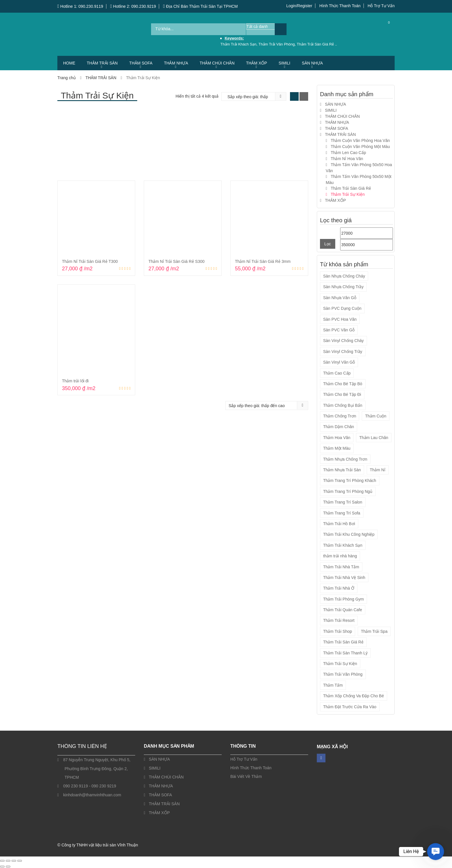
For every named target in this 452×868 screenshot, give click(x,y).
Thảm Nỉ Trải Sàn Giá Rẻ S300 (177, 261)
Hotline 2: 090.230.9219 (133, 6)
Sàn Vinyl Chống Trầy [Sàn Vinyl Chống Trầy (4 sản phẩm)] (343, 352)
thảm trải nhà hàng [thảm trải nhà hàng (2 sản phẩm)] (340, 556)
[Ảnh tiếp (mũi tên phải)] (8, 867)
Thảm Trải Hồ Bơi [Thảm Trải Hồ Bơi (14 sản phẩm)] (339, 524)
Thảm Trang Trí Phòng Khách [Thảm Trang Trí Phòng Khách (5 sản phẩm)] (350, 480)
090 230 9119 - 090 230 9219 (90, 786)
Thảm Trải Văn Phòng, (278, 44)
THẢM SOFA (141, 63)
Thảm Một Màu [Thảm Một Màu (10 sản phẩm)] (337, 448)
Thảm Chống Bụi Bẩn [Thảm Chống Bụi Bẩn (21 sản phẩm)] (343, 405)
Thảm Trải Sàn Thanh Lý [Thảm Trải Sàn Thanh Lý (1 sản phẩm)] (345, 653)
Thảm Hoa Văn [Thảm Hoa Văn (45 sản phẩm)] (337, 438)
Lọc (328, 244)
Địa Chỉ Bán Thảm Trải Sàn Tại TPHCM (200, 6)
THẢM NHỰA (176, 63)
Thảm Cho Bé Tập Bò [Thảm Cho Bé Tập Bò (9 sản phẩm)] (343, 384)
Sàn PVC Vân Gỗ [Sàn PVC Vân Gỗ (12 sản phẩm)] (339, 330)
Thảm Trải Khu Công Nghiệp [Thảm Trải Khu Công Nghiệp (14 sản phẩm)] (349, 534)
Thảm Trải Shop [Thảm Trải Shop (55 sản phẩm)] (338, 631)
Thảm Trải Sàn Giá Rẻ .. (317, 44)
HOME (69, 63)
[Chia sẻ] (14, 861)
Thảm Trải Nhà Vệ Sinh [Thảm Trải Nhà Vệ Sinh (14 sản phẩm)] (344, 578)
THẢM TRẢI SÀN (102, 63)
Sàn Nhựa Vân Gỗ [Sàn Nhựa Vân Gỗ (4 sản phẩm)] (340, 298)
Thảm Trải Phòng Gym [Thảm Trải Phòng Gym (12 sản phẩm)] (343, 599)
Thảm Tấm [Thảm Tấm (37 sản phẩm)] (333, 685)
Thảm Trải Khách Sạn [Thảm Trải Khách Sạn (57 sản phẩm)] (343, 545)
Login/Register (299, 6)
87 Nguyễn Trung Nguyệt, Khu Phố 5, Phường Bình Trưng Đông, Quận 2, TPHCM (97, 769)
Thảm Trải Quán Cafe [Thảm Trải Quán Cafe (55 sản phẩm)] (343, 610)
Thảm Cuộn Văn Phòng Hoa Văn (360, 140)
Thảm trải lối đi (75, 381)
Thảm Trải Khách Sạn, (239, 44)
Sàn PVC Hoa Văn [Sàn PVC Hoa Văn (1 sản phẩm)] (340, 319)
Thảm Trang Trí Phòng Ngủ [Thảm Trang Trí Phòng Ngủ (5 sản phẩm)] (348, 491)
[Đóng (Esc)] (20, 861)
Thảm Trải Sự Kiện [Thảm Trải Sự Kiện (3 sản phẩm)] (340, 664)
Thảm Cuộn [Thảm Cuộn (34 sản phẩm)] (376, 416)
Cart (384, 29)
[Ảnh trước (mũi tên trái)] (2, 867)
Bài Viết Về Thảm (246, 776)
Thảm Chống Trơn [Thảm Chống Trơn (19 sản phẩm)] (340, 416)
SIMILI (284, 63)
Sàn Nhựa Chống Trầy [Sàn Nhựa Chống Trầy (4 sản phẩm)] (343, 287)
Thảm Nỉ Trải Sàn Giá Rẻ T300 (90, 261)
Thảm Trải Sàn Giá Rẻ (351, 188)
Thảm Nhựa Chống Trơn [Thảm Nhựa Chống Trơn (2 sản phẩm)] (345, 459)
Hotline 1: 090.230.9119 (80, 6)
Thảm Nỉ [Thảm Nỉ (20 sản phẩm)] (378, 470)
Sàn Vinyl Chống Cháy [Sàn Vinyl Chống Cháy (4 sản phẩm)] (343, 341)
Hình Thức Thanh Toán (340, 6)
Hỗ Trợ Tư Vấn (381, 6)
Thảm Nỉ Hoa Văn (347, 159)
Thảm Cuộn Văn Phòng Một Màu (360, 147)
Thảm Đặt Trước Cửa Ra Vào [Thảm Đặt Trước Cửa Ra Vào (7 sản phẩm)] (350, 707)
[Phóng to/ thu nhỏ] (2, 861)
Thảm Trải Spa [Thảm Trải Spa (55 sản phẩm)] (374, 631)
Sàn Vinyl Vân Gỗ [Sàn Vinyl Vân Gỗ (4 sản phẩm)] (339, 362)
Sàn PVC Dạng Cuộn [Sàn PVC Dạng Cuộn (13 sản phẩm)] (342, 308)
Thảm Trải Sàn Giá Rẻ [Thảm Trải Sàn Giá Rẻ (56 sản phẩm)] (343, 642)
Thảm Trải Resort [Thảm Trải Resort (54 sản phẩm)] (339, 620)
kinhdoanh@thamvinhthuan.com (92, 795)
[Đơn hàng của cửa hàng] (250, 97)
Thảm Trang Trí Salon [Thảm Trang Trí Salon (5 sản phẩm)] (343, 502)
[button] (436, 852)
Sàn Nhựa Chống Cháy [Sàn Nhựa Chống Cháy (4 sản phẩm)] (344, 276)
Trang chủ (67, 78)
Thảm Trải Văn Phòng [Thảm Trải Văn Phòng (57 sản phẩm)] (343, 674)
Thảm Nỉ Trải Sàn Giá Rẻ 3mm (263, 261)
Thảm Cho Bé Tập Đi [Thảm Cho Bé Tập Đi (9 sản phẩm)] (342, 394)
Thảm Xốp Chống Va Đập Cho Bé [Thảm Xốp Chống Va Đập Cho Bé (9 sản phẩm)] (354, 696)
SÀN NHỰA (312, 63)
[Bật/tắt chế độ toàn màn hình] (8, 861)
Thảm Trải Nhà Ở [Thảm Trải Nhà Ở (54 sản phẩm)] (339, 588)
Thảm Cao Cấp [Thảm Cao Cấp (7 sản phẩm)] (337, 373)
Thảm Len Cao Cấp (348, 153)
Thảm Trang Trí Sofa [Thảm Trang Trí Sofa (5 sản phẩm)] (342, 513)
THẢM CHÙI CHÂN (217, 63)
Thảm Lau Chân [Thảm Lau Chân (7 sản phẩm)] (374, 438)
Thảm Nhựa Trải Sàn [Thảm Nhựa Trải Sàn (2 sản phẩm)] (342, 470)
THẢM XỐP (257, 63)
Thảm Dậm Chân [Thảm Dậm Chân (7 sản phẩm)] (339, 427)
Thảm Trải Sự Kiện (348, 194)
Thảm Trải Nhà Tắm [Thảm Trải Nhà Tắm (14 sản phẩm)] (341, 567)
